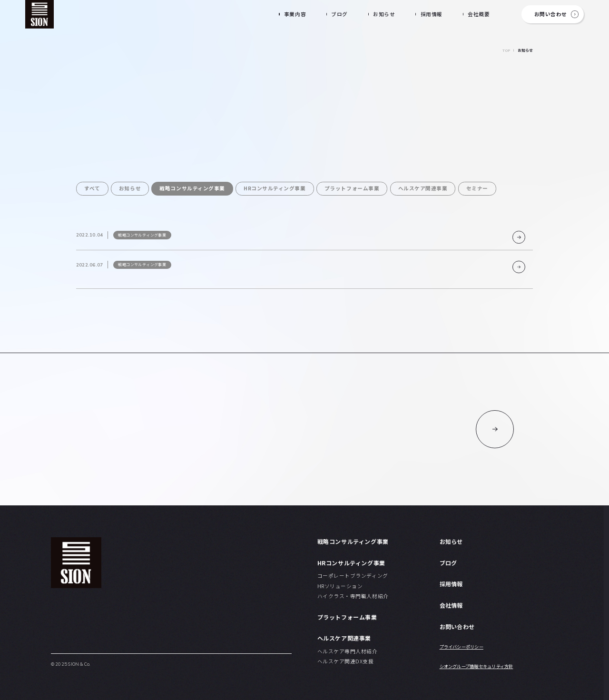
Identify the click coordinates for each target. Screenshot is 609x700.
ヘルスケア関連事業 (423, 188)
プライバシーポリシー (462, 647)
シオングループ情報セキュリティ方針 (476, 666)
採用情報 (432, 14)
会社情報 (451, 605)
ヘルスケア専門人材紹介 (348, 651)
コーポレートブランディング (353, 576)
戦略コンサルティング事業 (192, 188)
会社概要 (479, 14)
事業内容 (295, 14)
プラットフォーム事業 (352, 188)
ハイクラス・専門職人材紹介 (353, 596)
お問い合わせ (551, 14)
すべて (92, 188)
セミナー (477, 188)
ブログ (339, 14)
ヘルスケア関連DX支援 (346, 661)
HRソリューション (340, 586)
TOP (506, 50)
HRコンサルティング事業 (275, 188)
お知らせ (384, 14)
